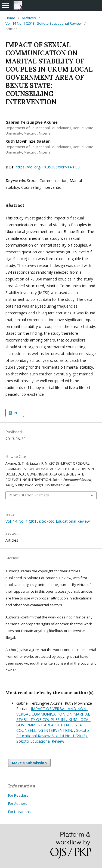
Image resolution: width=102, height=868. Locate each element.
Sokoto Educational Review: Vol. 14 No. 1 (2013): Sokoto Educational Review (53, 736)
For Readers (18, 795)
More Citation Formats (29, 495)
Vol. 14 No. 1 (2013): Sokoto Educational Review (44, 23)
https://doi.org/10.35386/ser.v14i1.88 (48, 167)
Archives (29, 18)
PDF (17, 413)
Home (10, 18)
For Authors (18, 803)
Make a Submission (29, 763)
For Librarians (19, 812)
